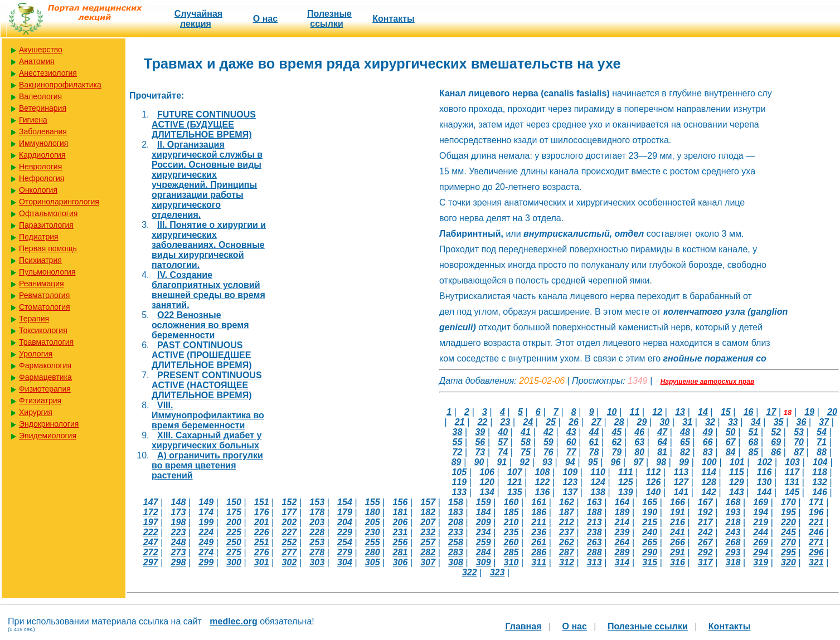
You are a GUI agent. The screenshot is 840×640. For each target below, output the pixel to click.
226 (262, 532)
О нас (265, 19)
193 (733, 512)
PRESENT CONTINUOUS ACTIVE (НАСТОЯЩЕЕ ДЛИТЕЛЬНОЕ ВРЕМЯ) (207, 385)
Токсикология (43, 330)
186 (539, 512)
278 (317, 552)
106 (487, 472)
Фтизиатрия (40, 400)
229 (345, 532)
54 (822, 432)
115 (737, 472)
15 (726, 412)
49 (708, 432)
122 (543, 482)
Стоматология (45, 307)
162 (567, 502)
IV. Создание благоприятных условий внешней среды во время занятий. (208, 290)
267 (705, 542)
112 (654, 472)
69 (776, 442)
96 (616, 462)
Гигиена (33, 120)
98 (661, 462)
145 (792, 492)
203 (317, 522)
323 (497, 572)
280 (373, 552)
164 (622, 502)
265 (650, 542)
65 (685, 442)
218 (733, 522)
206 (400, 522)
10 (612, 412)
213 (594, 522)
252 (290, 542)
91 (502, 462)
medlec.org (233, 621)
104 (820, 462)
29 (642, 422)
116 (764, 472)
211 (539, 522)
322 (470, 572)
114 (709, 472)
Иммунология (43, 143)
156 (400, 502)
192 (705, 512)
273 (179, 552)
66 (708, 442)
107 (515, 472)
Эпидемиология (48, 436)
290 (650, 552)
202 (290, 522)
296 (816, 552)
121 (515, 482)
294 (761, 552)
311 (539, 562)
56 (480, 442)
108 (543, 472)
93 (547, 462)
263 (594, 542)
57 (503, 442)
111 (626, 472)
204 (345, 522)
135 (515, 492)
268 (733, 542)
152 (290, 502)
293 (733, 552)
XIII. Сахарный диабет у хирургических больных (207, 440)
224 (206, 532)
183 (456, 512)
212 (567, 522)
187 (567, 512)
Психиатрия (40, 260)
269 (761, 542)
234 (484, 532)
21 (460, 422)
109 (570, 472)
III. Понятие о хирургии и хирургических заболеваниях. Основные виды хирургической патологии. (209, 245)
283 (456, 552)
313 (594, 562)
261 (539, 542)
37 (824, 422)
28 (619, 422)
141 (681, 492)
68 (754, 442)
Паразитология (46, 225)
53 (799, 432)
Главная (523, 626)
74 (503, 452)
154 (345, 502)
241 (678, 532)
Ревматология (44, 295)
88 (822, 452)
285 (511, 552)
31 (687, 422)
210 (511, 522)
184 (484, 512)
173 (179, 512)
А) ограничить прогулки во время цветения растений (207, 465)
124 (598, 482)
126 (654, 482)
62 (616, 442)
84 (731, 452)
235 (511, 532)
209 (484, 522)
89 (457, 462)
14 (703, 412)
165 (650, 502)
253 (317, 542)
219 (761, 522)
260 (511, 542)
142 (709, 492)
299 (206, 562)
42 (548, 432)
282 (428, 552)
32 (710, 422)
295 (788, 552)
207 (428, 522)
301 (262, 562)
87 (799, 452)
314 (622, 562)
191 (678, 512)
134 (487, 492)
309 (484, 562)
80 (639, 452)
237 (567, 532)
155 (373, 502)
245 (788, 532)
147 (151, 502)
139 (626, 492)
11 (635, 412)
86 (776, 452)
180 (373, 512)
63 (639, 442)
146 (820, 492)
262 (567, 542)
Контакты (393, 19)
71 (822, 442)
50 (731, 432)
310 (511, 562)
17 (771, 412)
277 (290, 552)
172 (151, 512)
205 (373, 522)
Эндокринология (49, 424)
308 (456, 562)
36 (802, 422)
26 (574, 422)
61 (594, 442)
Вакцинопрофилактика (60, 85)
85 (754, 452)
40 (503, 432)
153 (317, 502)
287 (567, 552)
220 (788, 522)
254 (345, 542)
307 (428, 562)
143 (737, 492)
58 (526, 442)
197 (151, 522)
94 (570, 462)
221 (816, 522)
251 (262, 542)
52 (776, 432)
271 (816, 542)
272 (151, 552)
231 (400, 532)
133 (459, 492)
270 (788, 542)
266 (678, 542)
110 (598, 472)
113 (681, 472)
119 (459, 482)
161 (539, 502)
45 (616, 432)
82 (685, 452)
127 (681, 482)
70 (799, 442)
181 (400, 512)
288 (594, 552)
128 (709, 482)
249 (206, 542)
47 (662, 432)
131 (792, 482)
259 (484, 542)
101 (737, 462)
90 (479, 462)
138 (598, 492)
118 (820, 472)
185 (511, 512)
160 (511, 502)
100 (709, 462)
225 (234, 532)
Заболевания (43, 131)
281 (400, 552)
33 (733, 422)
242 (705, 532)
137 (570, 492)
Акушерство (41, 50)
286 (539, 552)
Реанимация (42, 284)
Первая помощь (48, 248)
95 (593, 462)
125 (626, 482)
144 (764, 492)
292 (705, 552)
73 (480, 452)
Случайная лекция (198, 19)
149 (206, 502)
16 (749, 412)
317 (705, 562)
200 (234, 522)
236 (539, 532)
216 (678, 522)
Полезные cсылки (329, 19)
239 (622, 532)
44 (594, 432)
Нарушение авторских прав (708, 382)
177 (290, 512)
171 (816, 502)
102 (764, 462)
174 (206, 512)
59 (548, 442)
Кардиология (42, 155)
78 (594, 452)
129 (737, 482)
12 (657, 412)
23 (506, 422)
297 (151, 562)
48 (685, 432)
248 (179, 542)
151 (262, 502)
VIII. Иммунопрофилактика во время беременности (208, 415)
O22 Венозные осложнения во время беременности (200, 325)
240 (650, 532)
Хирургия (36, 412)
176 (262, 512)
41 (526, 432)
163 (594, 502)
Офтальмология (48, 213)
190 (650, 512)
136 (543, 492)
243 (733, 532)
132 (820, 482)
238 (594, 532)
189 (622, 512)
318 (733, 562)
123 (570, 482)
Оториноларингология (59, 202)
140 (654, 492)
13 (680, 412)
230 (373, 532)
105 (459, 472)
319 (761, 562)
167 (705, 502)
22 (483, 422)
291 (678, 552)
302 (290, 562)
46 (639, 432)
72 (458, 452)
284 (484, 552)
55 (458, 442)
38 (458, 432)
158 (456, 502)
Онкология (38, 190)
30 (664, 422)
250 (234, 542)
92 (525, 462)
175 (234, 512)
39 (480, 432)
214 (622, 522)
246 (816, 532)
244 (761, 532)
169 (761, 502)
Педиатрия (39, 237)
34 (756, 422)
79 (616, 452)
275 (234, 552)
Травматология (46, 342)
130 (764, 482)
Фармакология (45, 365)
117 (792, 472)
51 (754, 432)
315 (650, 562)
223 (179, 532)
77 (571, 452)
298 (179, 562)
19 (809, 412)
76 (548, 452)
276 (262, 552)
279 (345, 552)
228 (317, 532)
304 (345, 562)
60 (571, 442)
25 (551, 422)
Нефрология (42, 178)
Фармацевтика (45, 377)
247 (151, 542)
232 (428, 532)
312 (567, 562)
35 (779, 422)
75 (526, 452)
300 (234, 562)
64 (662, 442)
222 (151, 532)
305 (373, 562)
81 (662, 452)
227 (290, 532)
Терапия (34, 319)
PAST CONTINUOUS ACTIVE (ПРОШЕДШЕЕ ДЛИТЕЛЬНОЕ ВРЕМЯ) (201, 355)
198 (179, 522)
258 (456, 542)
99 (684, 462)
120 (487, 482)
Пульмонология (47, 272)
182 (428, 512)
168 (733, 502)
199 (206, 522)
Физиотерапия (45, 389)
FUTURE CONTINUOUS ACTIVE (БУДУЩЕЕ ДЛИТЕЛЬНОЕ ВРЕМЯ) (204, 124)
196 (816, 512)
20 (832, 412)
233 (456, 532)
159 (484, 502)
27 (596, 422)
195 (788, 512)
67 (731, 442)
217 (705, 522)
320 (788, 562)
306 (400, 562)
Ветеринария (43, 108)
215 (650, 522)
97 (638, 462)
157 (428, 502)
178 (317, 512)
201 (262, 522)
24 (528, 422)
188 (594, 512)
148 (179, 502)
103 (792, 462)
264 (622, 542)
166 (678, 502)
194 (761, 512)
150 (234, 502)
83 (708, 452)
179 (345, 512)
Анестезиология (48, 73)
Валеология (40, 96)
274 (206, 552)
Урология (36, 354)
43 (571, 432)
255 (373, 542)
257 (428, 542)
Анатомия (37, 61)
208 (456, 522)
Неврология (40, 167)
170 (788, 502)
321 (816, 562)
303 (317, 562)
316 (678, 562)
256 (400, 542)
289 (622, 552)
